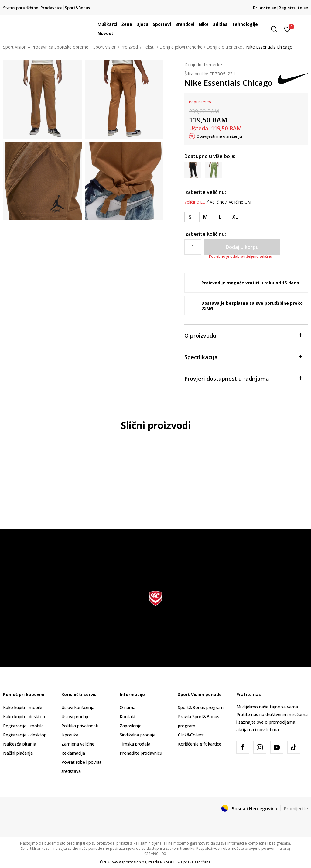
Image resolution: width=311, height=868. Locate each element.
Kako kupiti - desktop (24, 717)
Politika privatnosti (80, 726)
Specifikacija (243, 357)
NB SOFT (167, 862)
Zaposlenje (131, 726)
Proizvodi (130, 47)
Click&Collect (191, 735)
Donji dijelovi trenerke (181, 47)
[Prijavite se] (287, 29)
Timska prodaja (135, 744)
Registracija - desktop (25, 735)
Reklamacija (73, 753)
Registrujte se (293, 8)
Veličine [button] (217, 202)
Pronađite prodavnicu (141, 753)
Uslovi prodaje (75, 717)
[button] (276, 29)
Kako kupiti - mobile (23, 707)
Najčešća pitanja (20, 744)
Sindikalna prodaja (138, 735)
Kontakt (128, 717)
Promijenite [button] (296, 808)
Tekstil (149, 47)
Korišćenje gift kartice (200, 744)
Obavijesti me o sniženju (219, 136)
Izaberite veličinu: (205, 192)
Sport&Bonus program (201, 707)
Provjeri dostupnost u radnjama (243, 378)
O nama (128, 707)
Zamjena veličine (78, 744)
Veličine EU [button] (195, 202)
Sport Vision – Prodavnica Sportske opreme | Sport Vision (60, 47)
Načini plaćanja (18, 753)
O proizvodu (243, 335)
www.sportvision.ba (129, 862)
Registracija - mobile (23, 726)
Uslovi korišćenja (78, 707)
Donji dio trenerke (224, 47)
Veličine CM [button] (240, 202)
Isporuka (70, 735)
